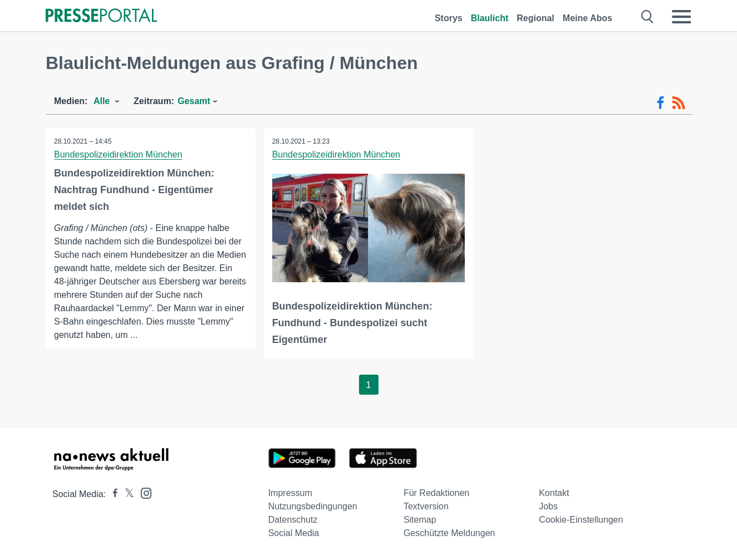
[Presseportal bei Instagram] (143, 492)
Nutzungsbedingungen (313, 506)
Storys (449, 18)
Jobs (548, 506)
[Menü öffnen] (681, 17)
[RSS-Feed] (679, 103)
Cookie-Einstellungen (581, 520)
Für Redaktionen (436, 493)
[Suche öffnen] (648, 17)
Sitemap (420, 520)
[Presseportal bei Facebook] (112, 494)
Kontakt (554, 493)
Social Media (294, 533)
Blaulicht (490, 18)
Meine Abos (588, 18)
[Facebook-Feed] (660, 103)
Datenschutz (293, 520)
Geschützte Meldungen (449, 533)
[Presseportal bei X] (126, 494)
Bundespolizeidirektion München (118, 154)
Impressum (290, 493)
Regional (535, 18)
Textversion (426, 506)
